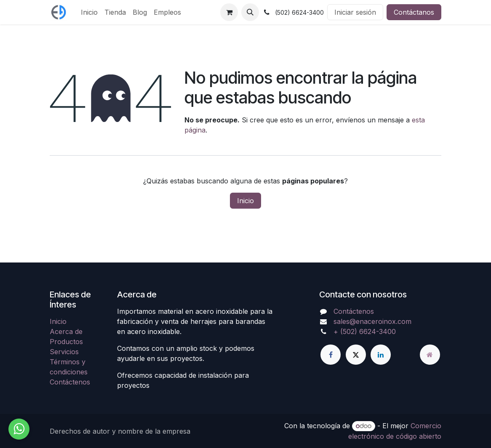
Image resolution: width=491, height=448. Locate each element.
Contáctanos (414, 12)
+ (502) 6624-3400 (365, 331)
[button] (250, 12)
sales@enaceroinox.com (372, 321)
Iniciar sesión (355, 12)
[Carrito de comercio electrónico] (229, 12)
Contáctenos (70, 382)
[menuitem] (89, 12)
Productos (66, 342)
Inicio (245, 201)
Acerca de (66, 331)
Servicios (64, 352)
